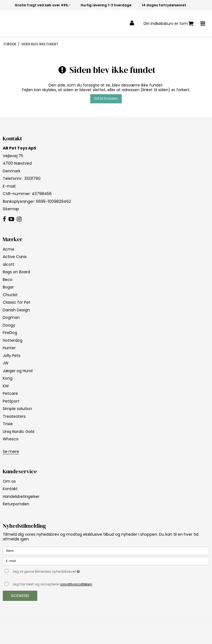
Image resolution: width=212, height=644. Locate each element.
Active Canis (15, 257)
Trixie (8, 424)
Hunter (9, 348)
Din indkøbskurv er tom (169, 24)
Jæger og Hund (18, 371)
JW (6, 363)
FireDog (10, 333)
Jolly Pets (12, 356)
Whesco (11, 439)
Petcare (10, 393)
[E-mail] (106, 561)
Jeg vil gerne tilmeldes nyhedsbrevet (60, 571)
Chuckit (10, 295)
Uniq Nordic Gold (18, 432)
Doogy (9, 325)
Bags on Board (16, 272)
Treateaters (14, 416)
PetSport (11, 401)
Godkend (20, 596)
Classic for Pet (17, 302)
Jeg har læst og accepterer (52, 584)
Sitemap (11, 209)
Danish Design (16, 310)
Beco (8, 280)
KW (6, 386)
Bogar (8, 287)
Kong (8, 378)
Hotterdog (13, 340)
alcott (9, 264)
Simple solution (17, 409)
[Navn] (106, 551)
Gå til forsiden (106, 98)
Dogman (11, 317)
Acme (9, 249)
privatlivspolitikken (76, 584)
